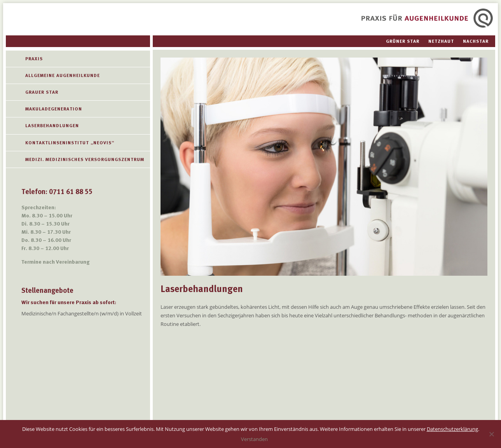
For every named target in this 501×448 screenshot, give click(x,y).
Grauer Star (42, 92)
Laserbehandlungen (52, 126)
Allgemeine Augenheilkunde (63, 75)
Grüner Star (403, 41)
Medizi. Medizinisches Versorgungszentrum (85, 159)
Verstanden (254, 439)
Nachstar (476, 41)
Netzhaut (441, 41)
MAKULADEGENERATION (54, 109)
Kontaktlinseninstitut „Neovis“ (70, 143)
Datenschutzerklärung (452, 429)
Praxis (34, 59)
